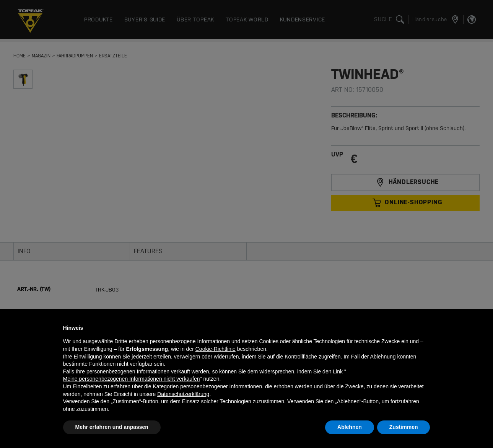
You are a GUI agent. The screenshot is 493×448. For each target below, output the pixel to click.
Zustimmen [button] (404, 427)
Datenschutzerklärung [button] (183, 394)
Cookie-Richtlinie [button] (216, 349)
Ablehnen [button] (350, 427)
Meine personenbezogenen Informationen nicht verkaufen (132, 379)
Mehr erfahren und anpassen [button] (112, 427)
